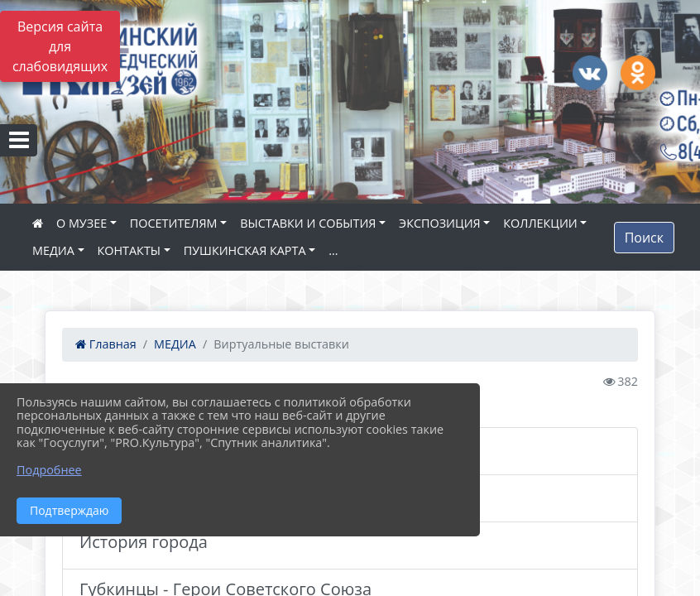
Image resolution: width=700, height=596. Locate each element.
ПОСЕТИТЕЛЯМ (174, 223)
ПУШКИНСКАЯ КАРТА (245, 250)
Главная (106, 344)
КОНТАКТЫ (129, 250)
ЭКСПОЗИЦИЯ (440, 223)
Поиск (644, 238)
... (333, 250)
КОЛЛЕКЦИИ (540, 223)
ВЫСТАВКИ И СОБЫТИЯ (308, 223)
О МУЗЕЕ (82, 223)
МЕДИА (53, 250)
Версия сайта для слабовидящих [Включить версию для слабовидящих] (60, 46)
